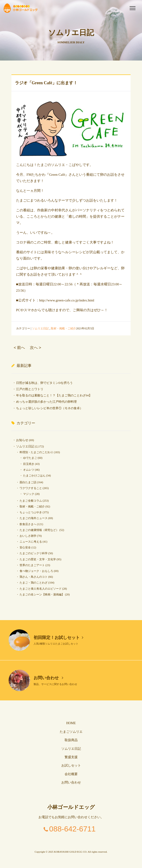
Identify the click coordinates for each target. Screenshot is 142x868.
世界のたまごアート (32, 565)
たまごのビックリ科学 (34, 553)
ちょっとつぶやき (31, 512)
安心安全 (25, 547)
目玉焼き (29, 464)
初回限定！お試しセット (58, 638)
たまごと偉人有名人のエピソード (41, 589)
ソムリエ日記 (40, 328)
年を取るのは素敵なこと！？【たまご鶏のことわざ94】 (54, 395)
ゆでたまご (30, 458)
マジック (29, 494)
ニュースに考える (31, 542)
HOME (71, 723)
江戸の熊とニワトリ (30, 389)
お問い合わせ (48, 678)
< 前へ (19, 348)
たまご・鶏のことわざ (34, 583)
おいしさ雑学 (28, 536)
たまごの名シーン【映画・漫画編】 (42, 594)
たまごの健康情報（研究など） (39, 530)
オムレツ (29, 470)
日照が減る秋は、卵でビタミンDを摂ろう (44, 383)
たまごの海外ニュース (34, 518)
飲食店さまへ (28, 524)
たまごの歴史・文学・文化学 (38, 559)
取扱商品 (71, 740)
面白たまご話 (28, 482)
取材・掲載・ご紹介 (63, 328)
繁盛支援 (71, 757)
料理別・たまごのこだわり (36, 452)
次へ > (35, 348)
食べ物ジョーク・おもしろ (36, 571)
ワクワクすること (31, 488)
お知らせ (22, 440)
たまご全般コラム (31, 501)
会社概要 (71, 774)
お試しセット (71, 765)
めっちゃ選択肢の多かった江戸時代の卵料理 (46, 402)
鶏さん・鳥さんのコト (34, 577)
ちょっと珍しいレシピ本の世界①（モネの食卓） (49, 408)
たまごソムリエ (71, 732)
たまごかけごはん (34, 476)
